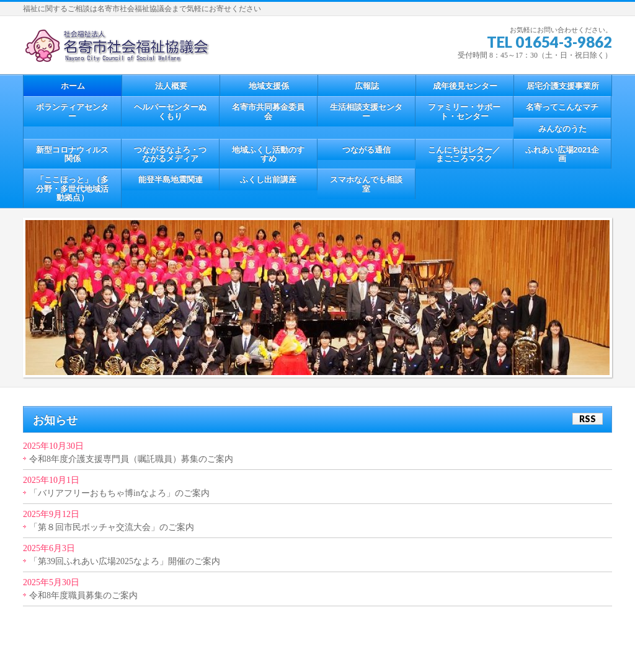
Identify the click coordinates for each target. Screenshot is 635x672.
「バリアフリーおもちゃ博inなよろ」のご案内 (119, 493)
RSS (588, 419)
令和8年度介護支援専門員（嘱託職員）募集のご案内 (131, 459)
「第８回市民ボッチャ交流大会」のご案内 (112, 527)
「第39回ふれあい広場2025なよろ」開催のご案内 (125, 561)
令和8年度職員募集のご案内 (83, 595)
